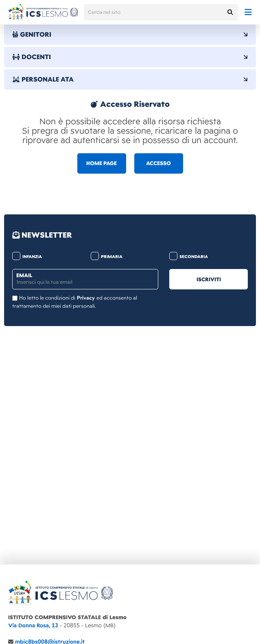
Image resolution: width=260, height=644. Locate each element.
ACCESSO (158, 163)
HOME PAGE (102, 163)
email (24, 276)
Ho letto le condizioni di (47, 298)
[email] (85, 279)
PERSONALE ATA (130, 79)
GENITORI (130, 35)
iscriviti (209, 280)
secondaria (189, 257)
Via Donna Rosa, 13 (33, 625)
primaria (107, 257)
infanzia (27, 257)
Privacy (86, 298)
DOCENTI (130, 57)
